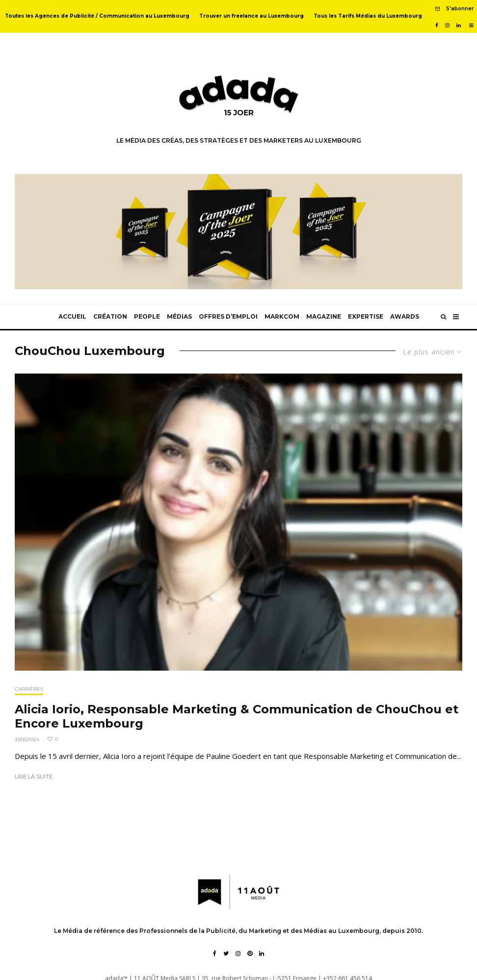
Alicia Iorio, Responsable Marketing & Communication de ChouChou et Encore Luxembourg (237, 716)
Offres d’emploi (228, 316)
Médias (179, 316)
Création (110, 316)
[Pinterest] (250, 954)
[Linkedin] (459, 25)
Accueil (72, 316)
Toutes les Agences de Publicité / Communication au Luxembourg (97, 16)
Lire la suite (34, 777)
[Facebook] (437, 25)
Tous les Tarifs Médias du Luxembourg (368, 16)
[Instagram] (447, 25)
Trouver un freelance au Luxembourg (252, 16)
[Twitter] (226, 954)
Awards (405, 316)
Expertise (366, 316)
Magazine (324, 316)
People (147, 316)
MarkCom (282, 316)
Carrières (29, 689)
